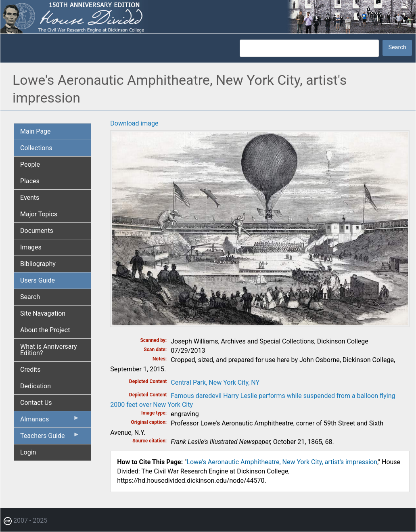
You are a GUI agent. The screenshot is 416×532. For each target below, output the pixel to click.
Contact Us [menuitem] (36, 403)
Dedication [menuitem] (36, 386)
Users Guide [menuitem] (38, 280)
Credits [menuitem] (30, 370)
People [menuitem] (30, 164)
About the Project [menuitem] (45, 330)
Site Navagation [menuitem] (43, 313)
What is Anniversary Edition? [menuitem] (49, 350)
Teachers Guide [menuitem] (50, 438)
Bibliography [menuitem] (38, 264)
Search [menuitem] (30, 297)
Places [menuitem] (30, 181)
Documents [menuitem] (37, 231)
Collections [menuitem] (36, 148)
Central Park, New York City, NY (215, 382)
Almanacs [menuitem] (50, 421)
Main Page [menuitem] (36, 131)
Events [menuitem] (30, 198)
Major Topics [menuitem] (39, 214)
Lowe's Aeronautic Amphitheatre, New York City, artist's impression (282, 462)
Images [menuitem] (31, 247)
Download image (134, 123)
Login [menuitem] (28, 452)
